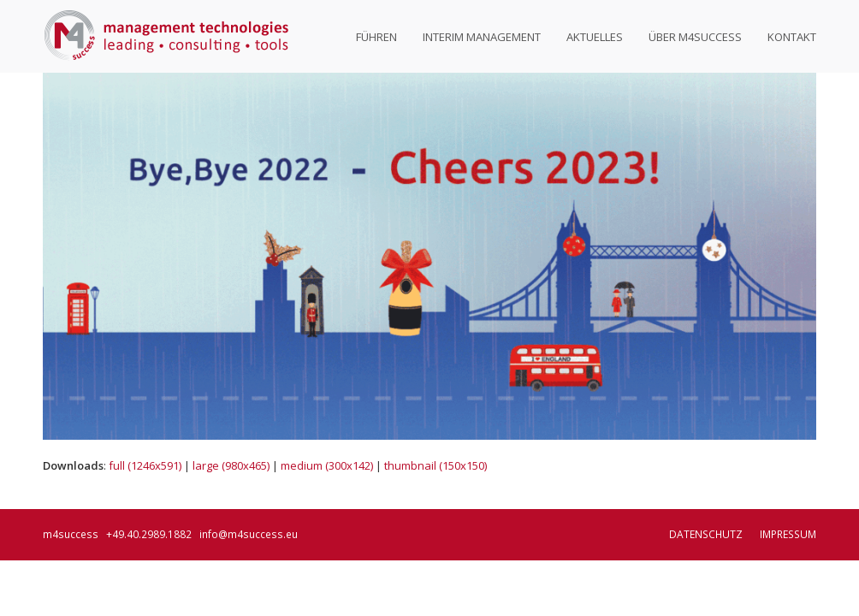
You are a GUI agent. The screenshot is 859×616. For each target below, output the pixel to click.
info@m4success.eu (249, 534)
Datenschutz (706, 534)
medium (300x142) (327, 465)
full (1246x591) (145, 465)
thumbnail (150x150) (435, 465)
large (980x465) (231, 465)
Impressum (788, 534)
